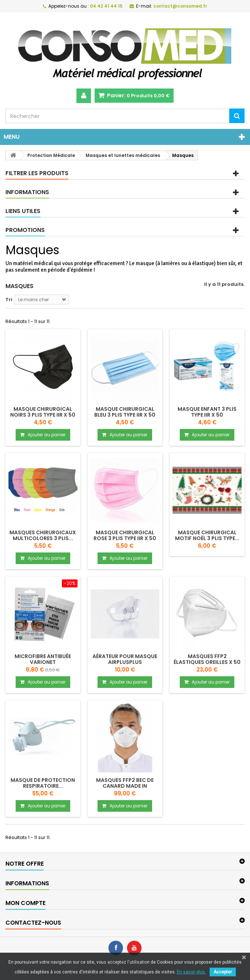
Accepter (223, 972)
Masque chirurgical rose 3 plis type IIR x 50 (125, 535)
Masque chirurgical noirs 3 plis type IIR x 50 (43, 412)
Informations (27, 192)
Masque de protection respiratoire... (43, 783)
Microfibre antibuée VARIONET (43, 659)
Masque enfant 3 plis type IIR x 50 (207, 412)
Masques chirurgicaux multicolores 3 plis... (43, 535)
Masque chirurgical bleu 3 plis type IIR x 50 (125, 412)
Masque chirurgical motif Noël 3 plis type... (207, 535)
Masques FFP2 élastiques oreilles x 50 (207, 659)
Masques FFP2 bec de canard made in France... (125, 786)
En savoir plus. (191, 972)
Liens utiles (23, 211)
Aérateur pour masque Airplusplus (125, 659)
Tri (9, 300)
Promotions (25, 230)
